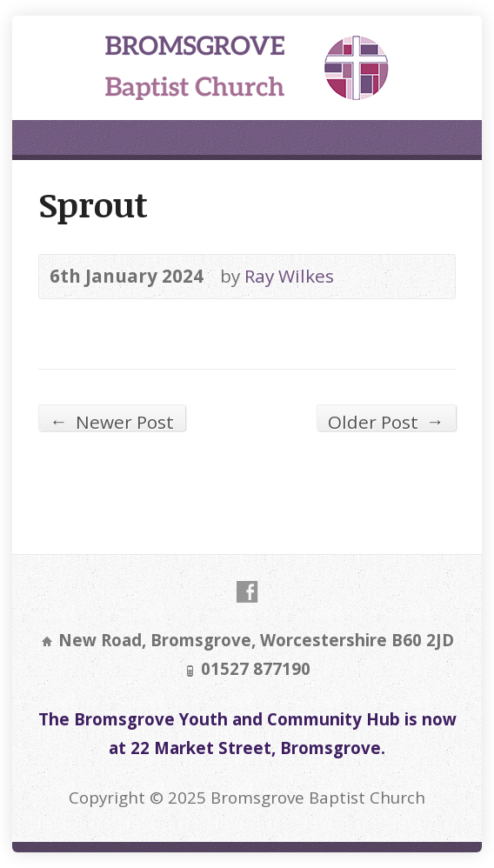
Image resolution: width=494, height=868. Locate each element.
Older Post (386, 420)
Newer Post (112, 420)
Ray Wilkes (289, 276)
